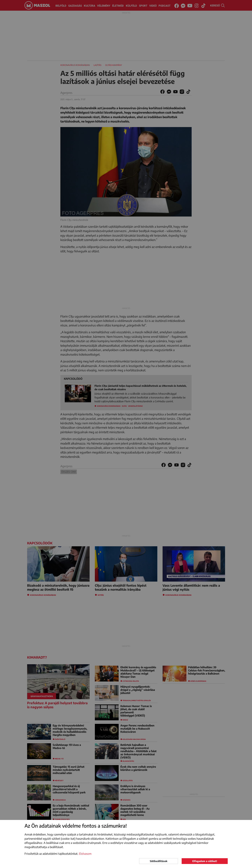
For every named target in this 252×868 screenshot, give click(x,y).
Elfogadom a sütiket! (205, 861)
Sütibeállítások (159, 861)
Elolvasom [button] (85, 854)
